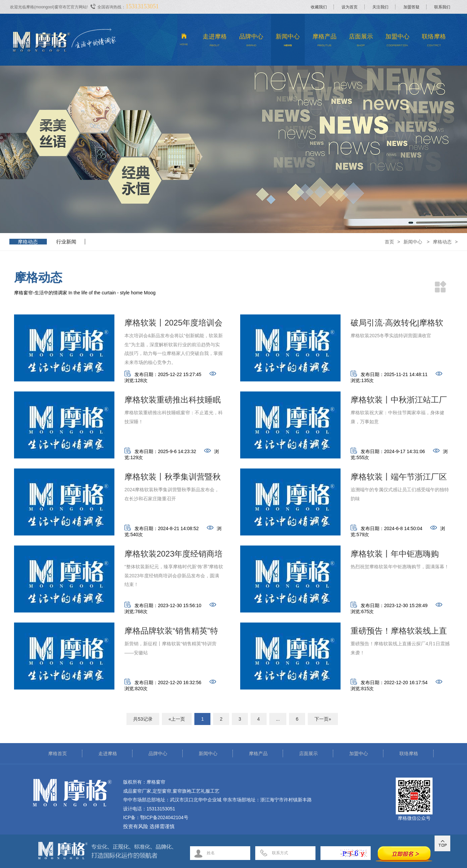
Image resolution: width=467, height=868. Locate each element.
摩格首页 (58, 753)
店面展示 (361, 42)
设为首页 (350, 7)
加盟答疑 (411, 7)
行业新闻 (66, 242)
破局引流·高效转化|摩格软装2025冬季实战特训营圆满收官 (400, 325)
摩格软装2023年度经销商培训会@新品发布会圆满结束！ (173, 556)
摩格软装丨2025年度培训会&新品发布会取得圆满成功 (173, 325)
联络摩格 (434, 42)
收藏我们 (319, 7)
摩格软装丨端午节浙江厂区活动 (399, 479)
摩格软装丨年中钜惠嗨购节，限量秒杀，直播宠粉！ (399, 556)
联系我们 (442, 7)
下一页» (323, 719)
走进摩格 (215, 42)
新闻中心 (288, 42)
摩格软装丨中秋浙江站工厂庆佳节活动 (399, 402)
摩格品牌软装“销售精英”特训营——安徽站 (171, 633)
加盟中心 (398, 42)
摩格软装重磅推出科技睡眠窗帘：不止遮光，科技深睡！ (173, 402)
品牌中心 (251, 42)
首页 (389, 242)
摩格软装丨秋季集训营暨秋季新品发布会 (173, 479)
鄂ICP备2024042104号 (164, 817)
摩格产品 (324, 42)
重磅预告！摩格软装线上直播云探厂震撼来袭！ (399, 633)
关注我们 (380, 7)
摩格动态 (28, 242)
